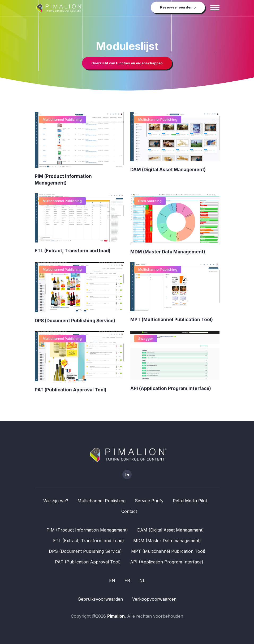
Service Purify (149, 501)
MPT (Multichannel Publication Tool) (172, 320)
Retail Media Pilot (190, 501)
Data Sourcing (150, 201)
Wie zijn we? (56, 501)
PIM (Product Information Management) (87, 530)
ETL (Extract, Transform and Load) (89, 541)
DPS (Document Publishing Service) (75, 321)
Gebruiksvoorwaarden (100, 599)
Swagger (146, 338)
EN (112, 580)
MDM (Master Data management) (167, 541)
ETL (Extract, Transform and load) (73, 251)
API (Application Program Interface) (171, 388)
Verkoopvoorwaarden (154, 599)
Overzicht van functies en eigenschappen (127, 63)
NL (142, 580)
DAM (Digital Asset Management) (168, 170)
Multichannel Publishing (62, 119)
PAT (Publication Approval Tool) (71, 390)
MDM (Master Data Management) (168, 252)
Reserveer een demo (178, 7)
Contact (129, 511)
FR (127, 580)
